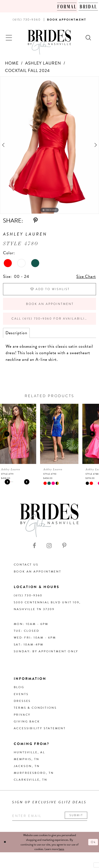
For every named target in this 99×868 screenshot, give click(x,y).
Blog (19, 687)
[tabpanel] (49, 145)
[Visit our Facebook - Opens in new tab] (34, 546)
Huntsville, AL (29, 752)
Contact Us (26, 565)
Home (12, 63)
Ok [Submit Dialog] (93, 842)
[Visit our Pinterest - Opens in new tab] (64, 546)
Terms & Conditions (35, 708)
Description (16, 333)
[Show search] (89, 37)
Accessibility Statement (40, 728)
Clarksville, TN (31, 780)
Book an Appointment (50, 304)
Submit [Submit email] (76, 815)
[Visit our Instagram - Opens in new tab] (49, 546)
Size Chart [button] (86, 276)
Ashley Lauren (43, 63)
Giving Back (27, 721)
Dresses (22, 701)
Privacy (22, 715)
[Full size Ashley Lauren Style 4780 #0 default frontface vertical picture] (49, 145)
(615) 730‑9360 (28, 595)
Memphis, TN (27, 759)
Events (21, 694)
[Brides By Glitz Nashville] (49, 42)
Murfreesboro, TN (34, 773)
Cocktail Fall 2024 (27, 71)
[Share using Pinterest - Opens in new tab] (35, 221)
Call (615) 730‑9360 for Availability (50, 319)
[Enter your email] (50, 816)
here (61, 849)
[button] (9, 37)
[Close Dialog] (5, 842)
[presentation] (19, 434)
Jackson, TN (27, 766)
